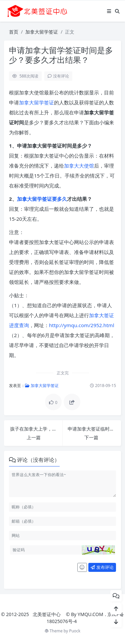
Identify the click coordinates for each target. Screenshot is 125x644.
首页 (14, 32)
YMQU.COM (90, 614)
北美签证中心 (47, 614)
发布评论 (102, 567)
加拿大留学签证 (42, 32)
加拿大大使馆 (79, 166)
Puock (75, 631)
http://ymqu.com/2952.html (82, 325)
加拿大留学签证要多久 (42, 199)
